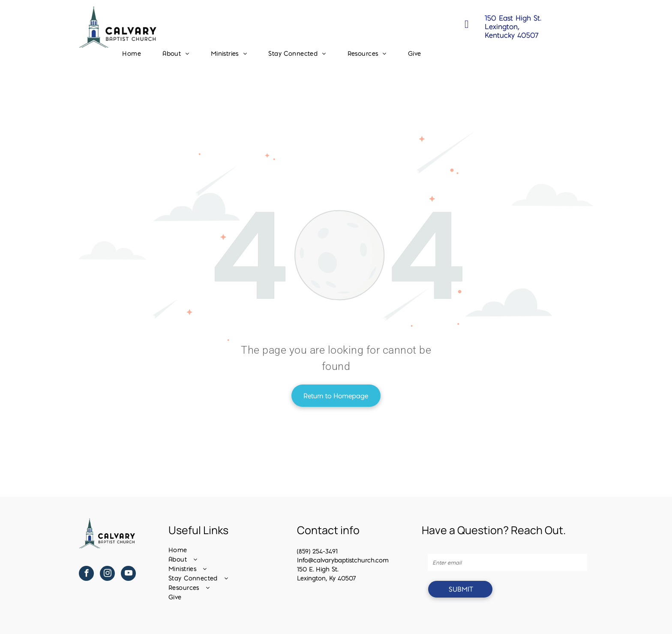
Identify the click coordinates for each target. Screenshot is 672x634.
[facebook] (86, 574)
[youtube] (128, 574)
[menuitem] (132, 54)
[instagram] (107, 574)
